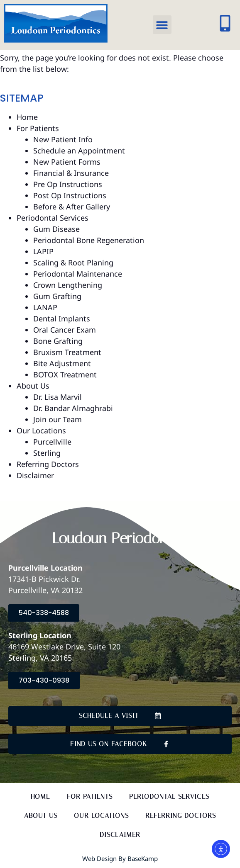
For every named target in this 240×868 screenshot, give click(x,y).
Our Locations (41, 430)
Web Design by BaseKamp (120, 858)
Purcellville (52, 442)
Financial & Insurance (71, 173)
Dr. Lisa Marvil (58, 397)
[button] (162, 25)
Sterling (47, 453)
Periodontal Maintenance (78, 274)
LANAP (45, 307)
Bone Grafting (58, 341)
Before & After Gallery (72, 207)
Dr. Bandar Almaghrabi (73, 408)
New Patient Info (63, 139)
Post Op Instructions (70, 195)
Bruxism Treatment (67, 352)
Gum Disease (56, 229)
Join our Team (58, 419)
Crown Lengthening (68, 285)
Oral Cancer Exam (65, 330)
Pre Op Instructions (68, 184)
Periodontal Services (53, 218)
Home (27, 117)
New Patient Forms (67, 162)
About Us (33, 386)
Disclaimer (35, 475)
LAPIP (43, 251)
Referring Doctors (48, 464)
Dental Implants (62, 319)
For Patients (38, 128)
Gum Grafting (57, 296)
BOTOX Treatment (65, 374)
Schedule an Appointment (79, 151)
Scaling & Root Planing (73, 263)
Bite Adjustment (62, 363)
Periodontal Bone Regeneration (89, 240)
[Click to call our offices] (225, 23)
